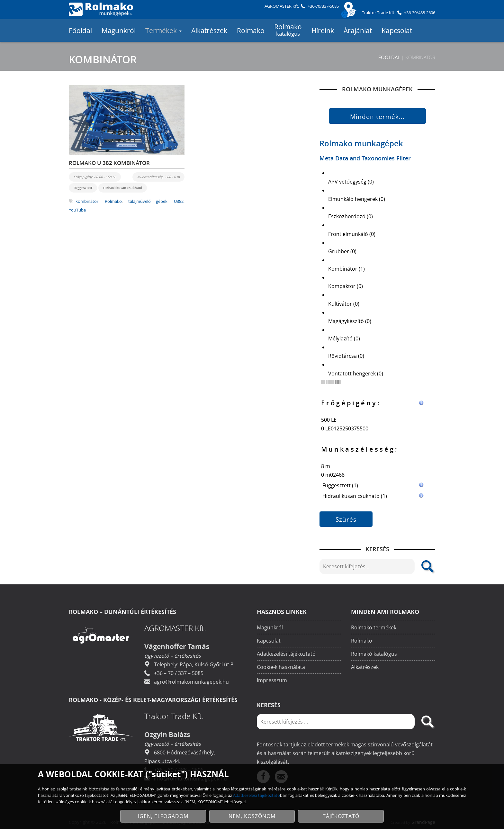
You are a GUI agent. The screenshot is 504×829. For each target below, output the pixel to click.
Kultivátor (344, 304)
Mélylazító (344, 338)
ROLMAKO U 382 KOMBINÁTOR (109, 163)
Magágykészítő (350, 321)
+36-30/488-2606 (420, 13)
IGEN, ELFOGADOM (163, 816)
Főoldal (80, 31)
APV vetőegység (351, 182)
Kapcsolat (397, 31)
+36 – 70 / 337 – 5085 (179, 674)
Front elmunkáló (352, 234)
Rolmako (251, 31)
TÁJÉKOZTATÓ (341, 816)
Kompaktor (346, 286)
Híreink (323, 31)
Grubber (342, 251)
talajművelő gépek (148, 201)
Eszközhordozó (351, 216)
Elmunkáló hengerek (357, 199)
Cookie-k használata (281, 668)
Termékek (163, 31)
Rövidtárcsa (346, 356)
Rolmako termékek (374, 628)
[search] (427, 566)
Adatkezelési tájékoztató (286, 654)
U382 (179, 201)
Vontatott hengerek (356, 374)
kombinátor (87, 201)
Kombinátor (346, 269)
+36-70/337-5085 (323, 6)
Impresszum (272, 681)
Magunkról (119, 31)
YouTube (77, 210)
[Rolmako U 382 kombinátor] (127, 120)
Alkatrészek (209, 31)
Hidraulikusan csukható (372, 496)
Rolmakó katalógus (374, 654)
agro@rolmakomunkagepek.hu (191, 682)
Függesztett (372, 486)
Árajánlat (358, 31)
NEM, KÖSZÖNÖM (252, 816)
